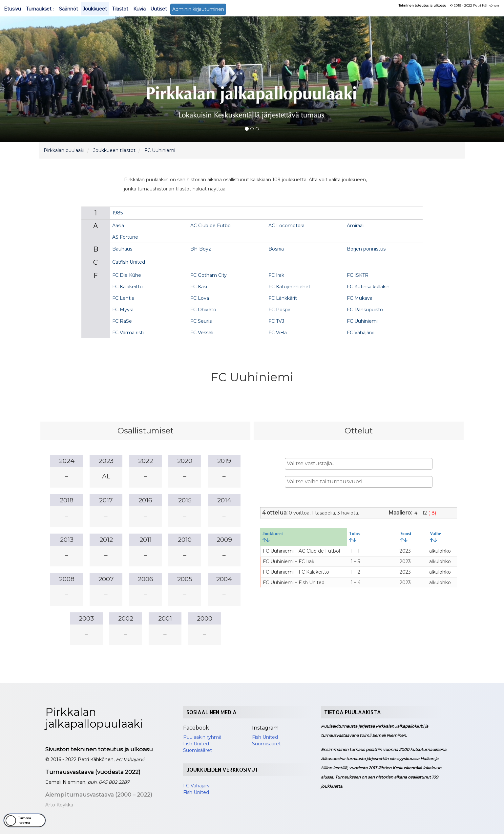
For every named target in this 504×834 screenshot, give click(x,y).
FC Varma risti (128, 333)
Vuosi (406, 537)
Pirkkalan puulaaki (64, 150)
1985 (117, 213)
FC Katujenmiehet (289, 287)
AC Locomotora (286, 226)
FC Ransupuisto (365, 310)
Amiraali (356, 226)
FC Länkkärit (283, 298)
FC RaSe (122, 321)
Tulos (354, 537)
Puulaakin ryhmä (202, 737)
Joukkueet (95, 9)
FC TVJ (276, 321)
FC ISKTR (358, 275)
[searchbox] (359, 464)
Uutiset (159, 9)
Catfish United (129, 262)
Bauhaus (122, 249)
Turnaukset (40, 9)
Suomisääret (198, 750)
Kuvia (139, 9)
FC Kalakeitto (127, 287)
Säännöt (69, 9)
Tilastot (120, 9)
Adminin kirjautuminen (198, 9)
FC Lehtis (123, 298)
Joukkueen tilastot (114, 150)
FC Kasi (199, 287)
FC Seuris (201, 321)
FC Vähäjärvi (361, 333)
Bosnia (276, 249)
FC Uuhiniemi (160, 150)
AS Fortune (125, 237)
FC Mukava (360, 298)
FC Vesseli (202, 333)
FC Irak (276, 275)
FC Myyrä (123, 310)
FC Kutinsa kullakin (368, 287)
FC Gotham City (209, 275)
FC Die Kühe (127, 275)
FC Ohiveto (203, 310)
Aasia (118, 226)
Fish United (196, 744)
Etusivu (12, 9)
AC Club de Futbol (211, 226)
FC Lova (200, 298)
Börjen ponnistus (366, 249)
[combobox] (359, 464)
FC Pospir (279, 310)
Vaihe (435, 537)
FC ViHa (278, 333)
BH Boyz (201, 249)
